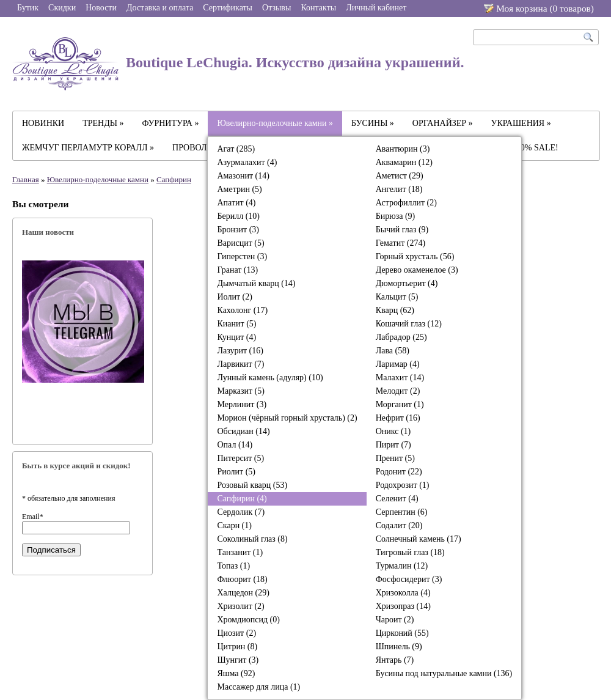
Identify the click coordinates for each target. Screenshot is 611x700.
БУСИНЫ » (373, 123)
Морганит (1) (400, 404)
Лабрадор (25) (401, 337)
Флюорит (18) (242, 579)
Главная (26, 179)
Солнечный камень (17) (419, 539)
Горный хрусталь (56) (415, 256)
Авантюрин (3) (403, 149)
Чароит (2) (395, 620)
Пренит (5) (395, 458)
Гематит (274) (401, 243)
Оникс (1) (393, 431)
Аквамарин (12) (404, 162)
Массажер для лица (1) (258, 687)
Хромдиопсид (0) (248, 620)
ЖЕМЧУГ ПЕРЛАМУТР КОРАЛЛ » (88, 148)
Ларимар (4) (398, 364)
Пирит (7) (393, 445)
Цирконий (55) (402, 633)
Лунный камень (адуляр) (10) (270, 378)
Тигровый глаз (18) (410, 552)
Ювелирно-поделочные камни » (275, 123)
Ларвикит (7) (240, 364)
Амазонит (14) (243, 176)
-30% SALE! (536, 148)
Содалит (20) (399, 525)
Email (33, 517)
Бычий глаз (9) (402, 230)
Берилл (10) (238, 216)
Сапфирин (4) (242, 499)
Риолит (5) (236, 472)
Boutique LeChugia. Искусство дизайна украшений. (238, 64)
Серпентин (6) (402, 512)
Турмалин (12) (402, 566)
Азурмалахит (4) (247, 162)
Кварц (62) (395, 310)
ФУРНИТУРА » (171, 123)
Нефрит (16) (398, 418)
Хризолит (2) (240, 606)
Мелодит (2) (398, 391)
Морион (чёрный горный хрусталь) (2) (287, 418)
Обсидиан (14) (243, 431)
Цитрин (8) (237, 647)
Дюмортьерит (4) (407, 283)
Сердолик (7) (241, 512)
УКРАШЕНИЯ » (521, 123)
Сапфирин (174, 179)
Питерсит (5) (240, 458)
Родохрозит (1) (403, 485)
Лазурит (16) (240, 351)
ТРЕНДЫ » (103, 123)
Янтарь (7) (395, 660)
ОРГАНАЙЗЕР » (443, 123)
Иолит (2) (234, 297)
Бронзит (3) (238, 230)
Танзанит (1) (240, 552)
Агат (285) (236, 149)
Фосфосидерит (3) (409, 579)
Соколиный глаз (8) (252, 539)
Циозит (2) (236, 633)
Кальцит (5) (397, 297)
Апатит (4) (236, 203)
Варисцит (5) (240, 243)
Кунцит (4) (236, 337)
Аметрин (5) (239, 189)
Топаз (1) (233, 566)
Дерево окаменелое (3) (417, 270)
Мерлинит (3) (242, 404)
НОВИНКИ (43, 123)
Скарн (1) (234, 525)
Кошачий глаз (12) (409, 324)
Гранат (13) (237, 270)
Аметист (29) (400, 176)
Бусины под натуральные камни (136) (444, 673)
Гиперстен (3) (242, 256)
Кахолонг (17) (242, 310)
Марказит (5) (240, 391)
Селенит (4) (397, 499)
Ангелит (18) (399, 189)
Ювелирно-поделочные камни (98, 179)
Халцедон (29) (243, 593)
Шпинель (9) (399, 647)
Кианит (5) (236, 324)
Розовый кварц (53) (252, 485)
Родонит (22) (399, 472)
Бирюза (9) (396, 216)
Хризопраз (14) (403, 606)
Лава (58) (393, 351)
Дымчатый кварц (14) (256, 283)
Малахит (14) (400, 378)
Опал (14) (235, 445)
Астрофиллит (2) (406, 203)
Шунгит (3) (238, 660)
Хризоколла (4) (403, 593)
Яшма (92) (236, 673)
